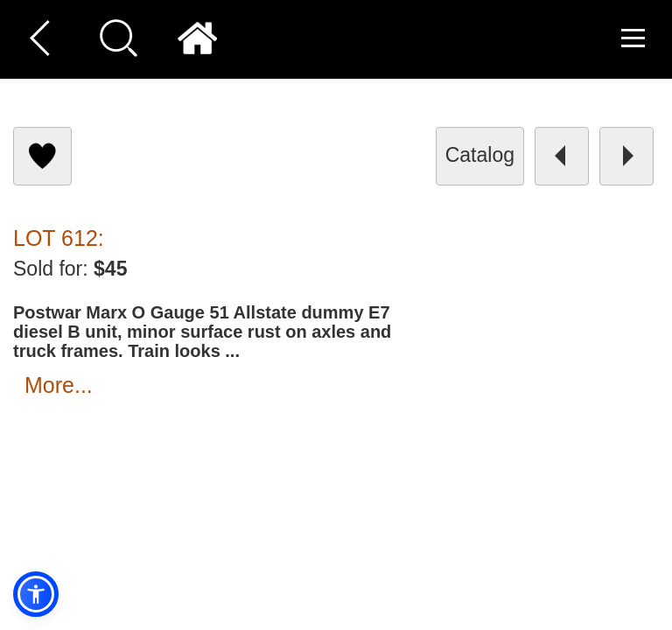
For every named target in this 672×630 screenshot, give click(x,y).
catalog (480, 155)
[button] (36, 594)
